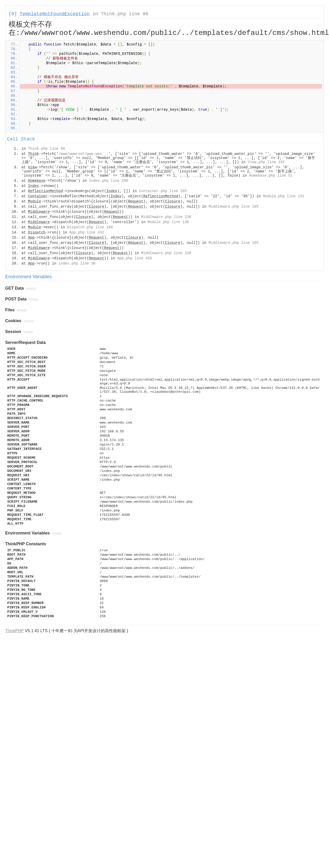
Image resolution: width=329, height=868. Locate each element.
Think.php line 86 (125, 14)
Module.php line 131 (284, 196)
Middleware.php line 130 (166, 217)
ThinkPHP (14, 631)
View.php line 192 (266, 162)
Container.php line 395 (163, 191)
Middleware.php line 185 (234, 207)
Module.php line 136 (168, 222)
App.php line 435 (135, 258)
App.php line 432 (87, 232)
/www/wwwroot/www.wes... (83, 154)
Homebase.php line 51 (271, 176)
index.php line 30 (77, 263)
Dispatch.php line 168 (90, 227)
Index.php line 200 (108, 181)
